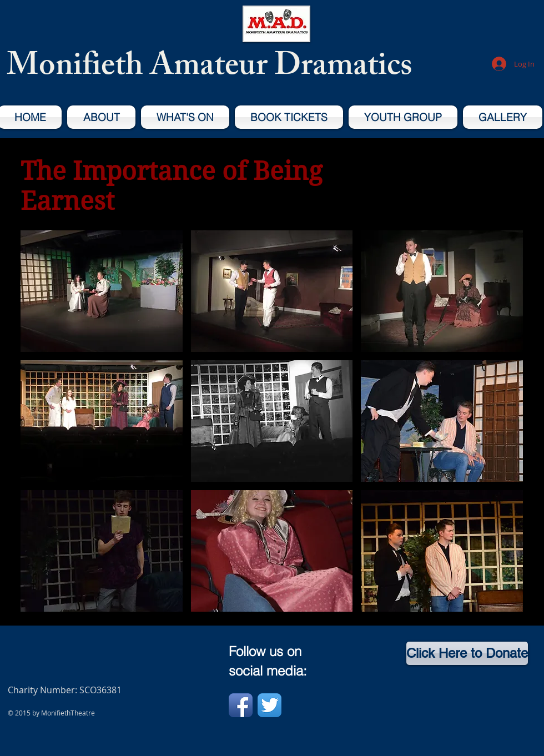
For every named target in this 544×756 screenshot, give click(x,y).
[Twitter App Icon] (270, 705)
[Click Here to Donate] (467, 653)
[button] (102, 291)
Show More (272, 621)
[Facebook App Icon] (241, 705)
